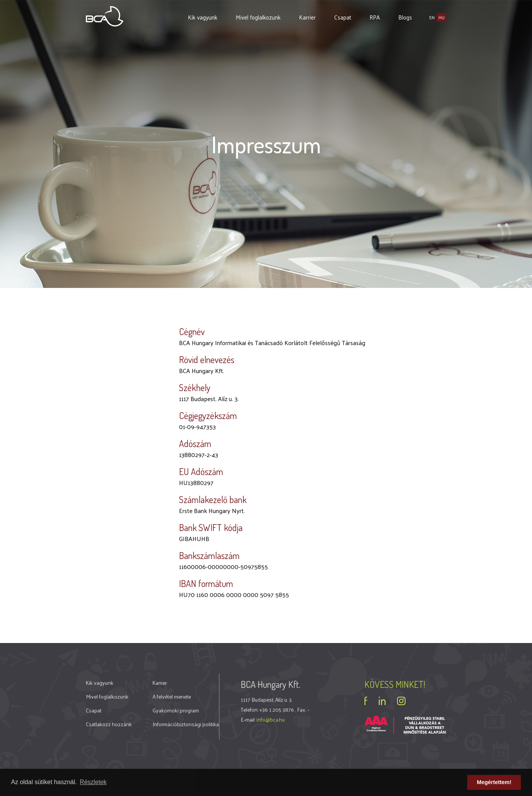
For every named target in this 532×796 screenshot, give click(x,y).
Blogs (405, 17)
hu (442, 17)
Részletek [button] (93, 782)
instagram (401, 701)
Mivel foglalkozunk (258, 17)
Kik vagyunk (203, 17)
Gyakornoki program (176, 710)
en (432, 17)
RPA (375, 17)
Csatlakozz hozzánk (109, 724)
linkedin (382, 701)
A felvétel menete (172, 696)
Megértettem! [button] (494, 782)
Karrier (307, 17)
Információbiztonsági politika (186, 724)
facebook (366, 701)
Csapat (343, 17)
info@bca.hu (271, 720)
